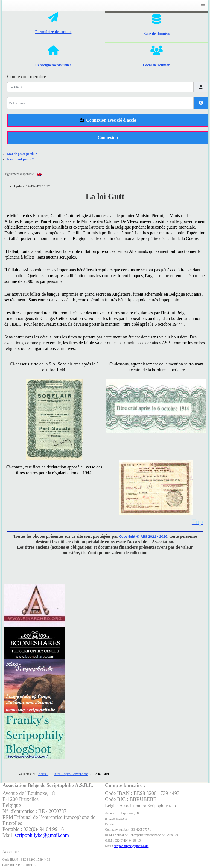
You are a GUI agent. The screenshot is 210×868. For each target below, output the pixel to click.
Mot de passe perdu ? (22, 154)
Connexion (108, 138)
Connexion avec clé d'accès (108, 121)
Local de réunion (157, 65)
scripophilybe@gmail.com (131, 846)
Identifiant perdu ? (20, 159)
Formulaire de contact (53, 32)
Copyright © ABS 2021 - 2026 (143, 536)
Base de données (157, 34)
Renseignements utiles (53, 65)
